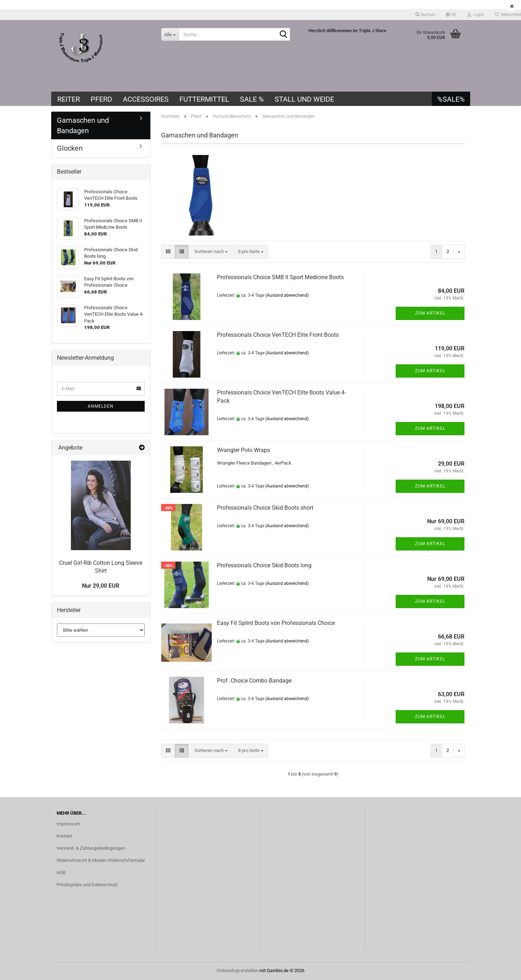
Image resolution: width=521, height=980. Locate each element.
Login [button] (476, 15)
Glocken (70, 148)
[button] (451, 15)
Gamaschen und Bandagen (83, 125)
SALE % (252, 99)
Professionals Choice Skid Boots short (265, 508)
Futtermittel (204, 99)
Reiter (69, 99)
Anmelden (101, 406)
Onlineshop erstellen (237, 971)
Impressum (68, 824)
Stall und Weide (304, 99)
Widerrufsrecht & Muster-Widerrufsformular (101, 860)
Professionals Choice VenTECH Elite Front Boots (278, 335)
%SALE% (451, 99)
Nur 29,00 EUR (101, 586)
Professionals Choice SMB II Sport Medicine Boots (280, 277)
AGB (61, 872)
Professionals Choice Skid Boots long (264, 565)
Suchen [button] (425, 15)
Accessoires (146, 99)
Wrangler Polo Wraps (243, 450)
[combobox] (211, 252)
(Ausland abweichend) (287, 295)
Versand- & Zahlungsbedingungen (91, 848)
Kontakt (64, 836)
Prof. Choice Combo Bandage (254, 681)
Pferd (101, 99)
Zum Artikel (430, 313)
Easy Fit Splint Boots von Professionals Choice (276, 623)
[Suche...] (170, 34)
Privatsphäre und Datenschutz (87, 885)
